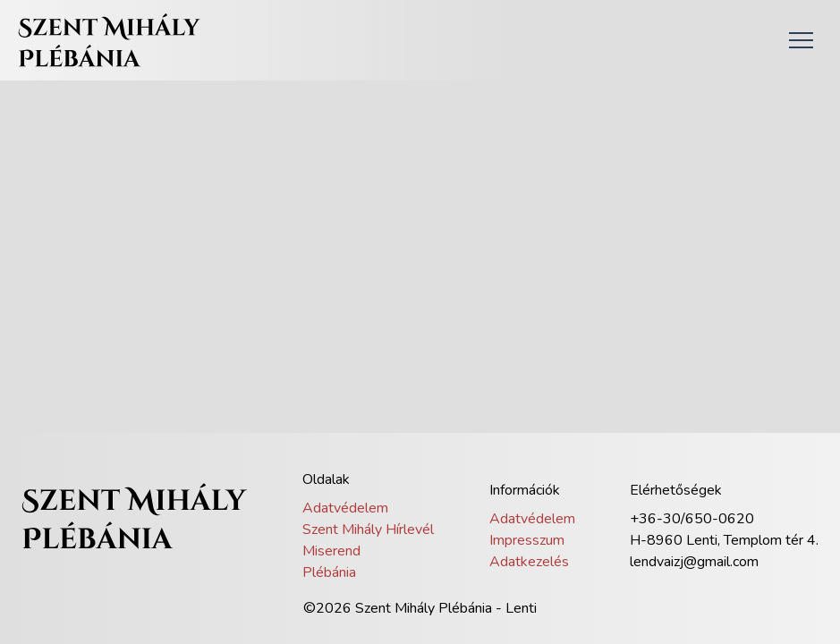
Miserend (331, 551)
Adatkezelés (529, 562)
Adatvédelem (345, 508)
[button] (801, 40)
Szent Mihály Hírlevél (368, 530)
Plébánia (329, 572)
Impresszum (527, 540)
